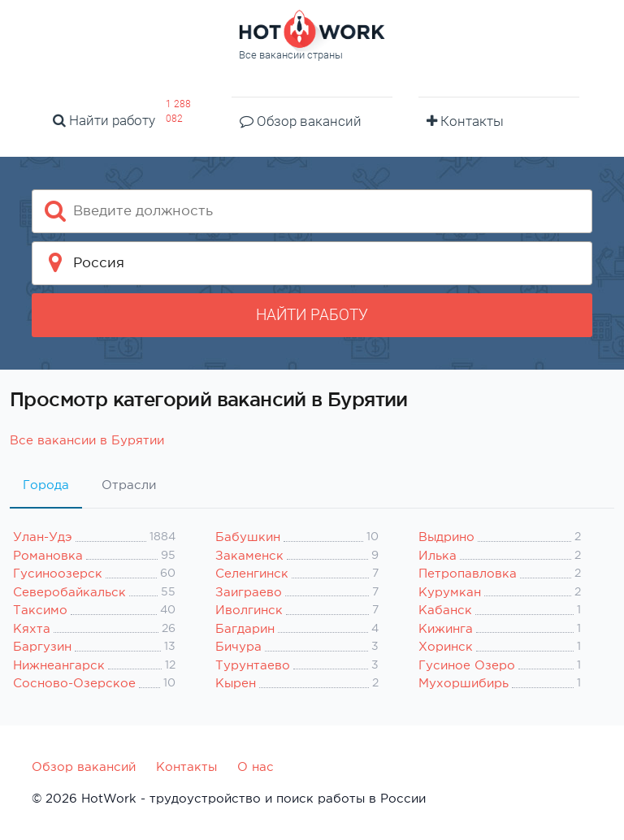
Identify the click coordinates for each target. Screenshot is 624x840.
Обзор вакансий (301, 121)
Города (46, 485)
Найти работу (104, 120)
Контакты (465, 121)
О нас (256, 766)
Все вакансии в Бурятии (87, 440)
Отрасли (129, 485)
